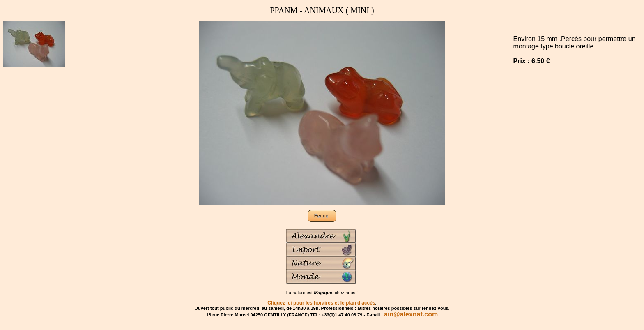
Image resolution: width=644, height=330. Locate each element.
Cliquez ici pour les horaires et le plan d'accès (321, 303)
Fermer (322, 216)
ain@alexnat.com (411, 314)
